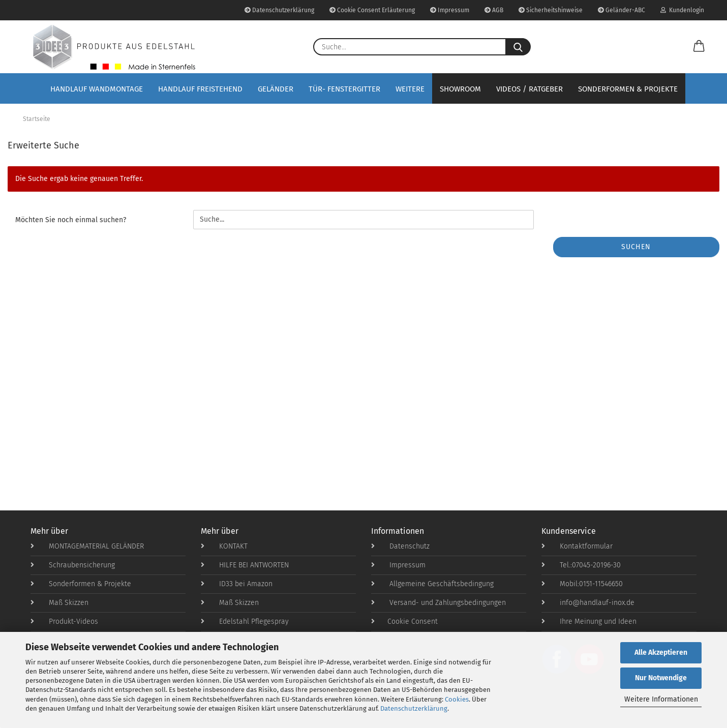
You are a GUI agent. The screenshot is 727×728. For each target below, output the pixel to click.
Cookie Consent (404, 621)
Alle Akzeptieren (661, 653)
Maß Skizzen (59, 603)
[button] (699, 47)
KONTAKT (224, 546)
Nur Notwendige (661, 678)
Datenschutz (400, 546)
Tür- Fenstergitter (344, 89)
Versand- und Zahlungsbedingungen (438, 603)
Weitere (410, 89)
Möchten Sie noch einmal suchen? (71, 220)
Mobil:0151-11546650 (582, 584)
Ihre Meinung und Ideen (589, 621)
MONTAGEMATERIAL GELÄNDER (87, 546)
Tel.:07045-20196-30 (581, 565)
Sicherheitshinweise (551, 10)
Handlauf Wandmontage (97, 89)
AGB (494, 10)
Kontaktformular (577, 546)
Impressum (450, 10)
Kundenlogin (682, 10)
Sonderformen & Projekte (628, 89)
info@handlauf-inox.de (588, 603)
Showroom (460, 89)
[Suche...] (518, 47)
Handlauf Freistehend (200, 89)
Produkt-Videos (64, 621)
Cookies (457, 699)
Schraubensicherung (73, 565)
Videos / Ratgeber (529, 89)
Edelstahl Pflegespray (245, 621)
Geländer (276, 89)
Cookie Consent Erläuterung (372, 10)
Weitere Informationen (661, 699)
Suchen (636, 247)
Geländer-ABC (622, 10)
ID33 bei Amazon (237, 584)
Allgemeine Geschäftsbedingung (432, 584)
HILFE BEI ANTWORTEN (245, 565)
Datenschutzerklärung (414, 708)
